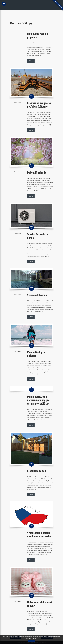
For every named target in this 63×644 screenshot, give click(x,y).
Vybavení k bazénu (37, 295)
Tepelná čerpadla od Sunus (38, 236)
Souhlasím (31, 641)
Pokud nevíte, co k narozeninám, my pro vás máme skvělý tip (38, 400)
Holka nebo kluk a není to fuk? (39, 604)
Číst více (31, 61)
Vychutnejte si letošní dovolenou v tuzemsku (39, 534)
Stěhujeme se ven (37, 471)
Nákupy (20, 33)
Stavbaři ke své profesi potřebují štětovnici (39, 105)
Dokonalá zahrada (37, 172)
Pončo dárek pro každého (36, 354)
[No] (61, 639)
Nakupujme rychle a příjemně (38, 35)
